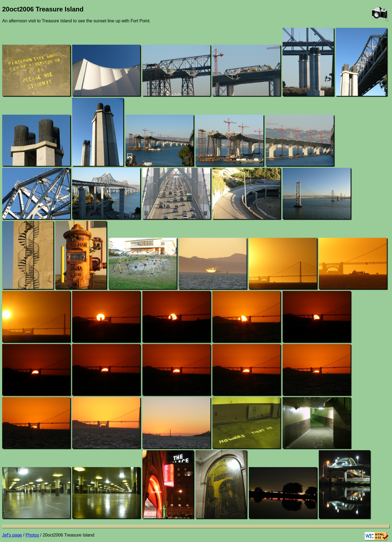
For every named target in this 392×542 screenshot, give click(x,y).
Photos (32, 535)
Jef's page (12, 535)
